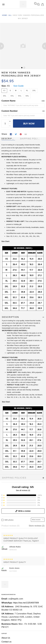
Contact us (6, 547)
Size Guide (18, 86)
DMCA (5, 581)
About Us (6, 543)
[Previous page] (2, 46)
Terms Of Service (9, 574)
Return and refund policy (13, 578)
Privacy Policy (8, 570)
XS (8, 86)
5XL (20, 96)
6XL (27, 96)
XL (27, 91)
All (10, 15)
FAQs (4, 551)
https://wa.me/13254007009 (26, 508)
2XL (34, 91)
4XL (12, 96)
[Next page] (44, 46)
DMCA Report (8, 626)
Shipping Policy (9, 566)
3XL (5, 96)
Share (4, 134)
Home (5, 15)
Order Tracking (8, 555)
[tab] (22, 68)
